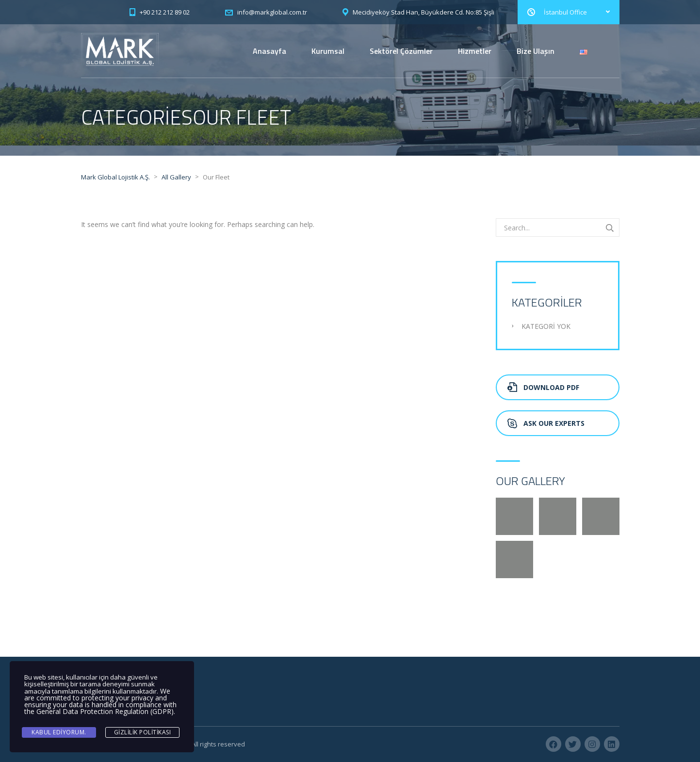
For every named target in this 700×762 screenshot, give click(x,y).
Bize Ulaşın (536, 51)
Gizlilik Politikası (143, 732)
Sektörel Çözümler (401, 51)
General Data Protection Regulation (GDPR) (105, 711)
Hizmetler (475, 51)
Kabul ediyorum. (59, 732)
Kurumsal (328, 51)
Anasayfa (269, 51)
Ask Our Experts (546, 423)
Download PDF (543, 387)
